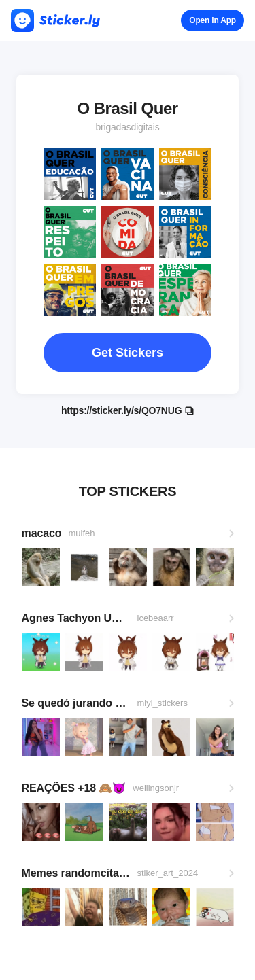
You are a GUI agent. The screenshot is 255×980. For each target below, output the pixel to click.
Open (213, 20)
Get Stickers (128, 353)
